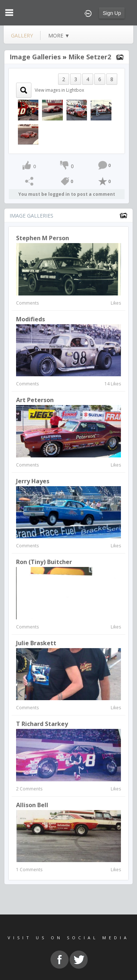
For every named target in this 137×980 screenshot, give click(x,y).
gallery (22, 35)
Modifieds (31, 319)
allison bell (32, 805)
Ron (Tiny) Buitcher (44, 562)
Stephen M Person (43, 238)
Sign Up (112, 13)
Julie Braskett (36, 643)
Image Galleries (35, 57)
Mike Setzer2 (90, 57)
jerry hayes (33, 481)
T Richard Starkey (42, 724)
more (59, 35)
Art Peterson (35, 400)
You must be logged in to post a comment (67, 194)
